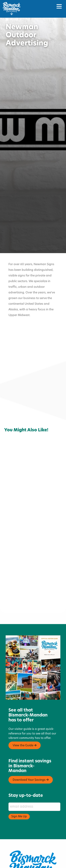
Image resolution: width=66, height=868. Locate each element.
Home (12, 20)
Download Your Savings (31, 763)
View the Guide (25, 729)
